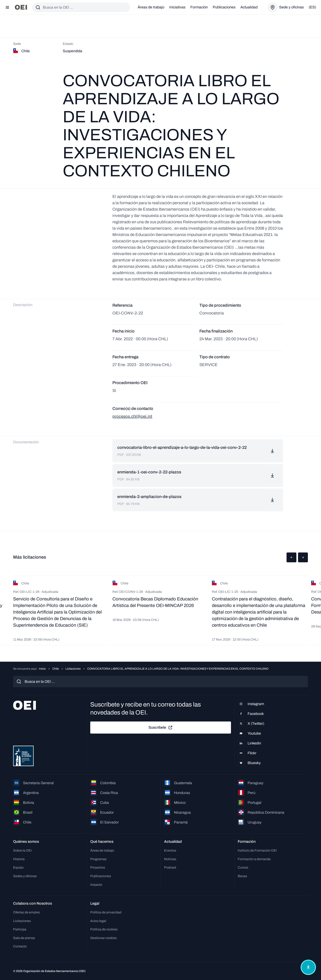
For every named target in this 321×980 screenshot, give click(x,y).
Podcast (170, 867)
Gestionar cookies (103, 938)
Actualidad (249, 7)
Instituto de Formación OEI (257, 850)
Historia (19, 859)
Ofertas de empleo (27, 912)
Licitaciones (73, 669)
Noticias (170, 859)
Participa (20, 929)
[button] (291, 557)
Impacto (96, 885)
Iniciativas (177, 7)
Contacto (20, 946)
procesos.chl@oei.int (132, 416)
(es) (312, 7)
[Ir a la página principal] (21, 7)
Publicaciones (224, 7)
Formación (199, 7)
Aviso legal (98, 921)
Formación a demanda (254, 859)
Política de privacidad (106, 912)
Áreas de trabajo (151, 7)
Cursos (243, 867)
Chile (56, 669)
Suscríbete (161, 728)
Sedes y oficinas (25, 876)
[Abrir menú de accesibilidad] (308, 967)
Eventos (170, 850)
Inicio (42, 669)
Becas (242, 876)
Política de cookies (104, 929)
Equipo (18, 867)
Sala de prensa (24, 938)
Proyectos (98, 867)
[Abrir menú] (7, 7)
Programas (98, 859)
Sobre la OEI (22, 850)
